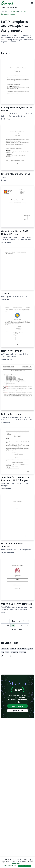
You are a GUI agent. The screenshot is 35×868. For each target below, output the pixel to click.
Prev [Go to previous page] (13, 621)
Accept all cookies (24, 866)
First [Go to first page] (5, 621)
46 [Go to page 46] (27, 625)
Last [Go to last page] (22, 630)
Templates (14, 11)
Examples (23, 11)
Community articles (8, 14)
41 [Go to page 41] (3, 625)
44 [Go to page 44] (18, 625)
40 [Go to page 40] (28, 621)
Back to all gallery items (10, 7)
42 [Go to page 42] (8, 625)
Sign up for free (18, 706)
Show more (6, 656)
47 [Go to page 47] (3, 630)
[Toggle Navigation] (32, 3)
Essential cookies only (10, 866)
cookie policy (16, 863)
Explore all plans (18, 711)
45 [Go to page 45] (22, 625)
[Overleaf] (7, 3)
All (7, 11)
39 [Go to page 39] (24, 621)
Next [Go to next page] (14, 630)
